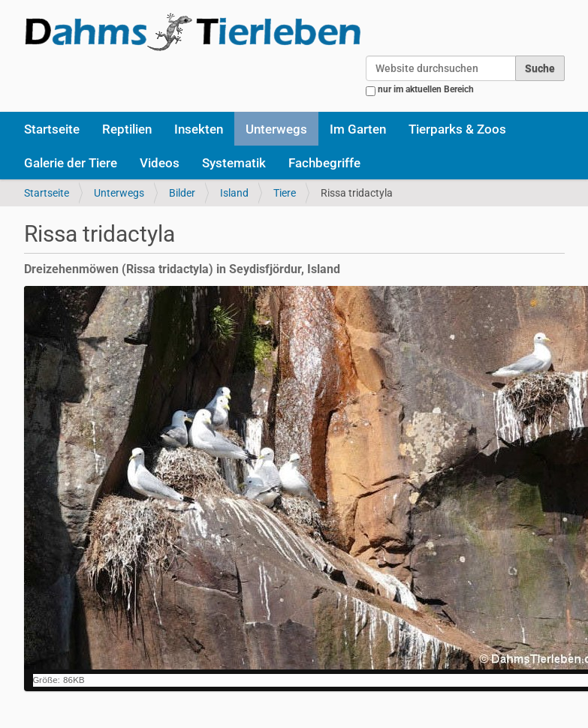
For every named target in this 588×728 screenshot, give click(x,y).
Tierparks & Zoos (457, 129)
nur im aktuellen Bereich (426, 89)
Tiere (285, 193)
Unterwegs (276, 129)
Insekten (199, 129)
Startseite (52, 129)
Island (234, 193)
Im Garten (358, 129)
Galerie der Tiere (71, 163)
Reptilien (127, 129)
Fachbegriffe (324, 163)
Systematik (234, 163)
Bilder (182, 193)
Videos (160, 163)
